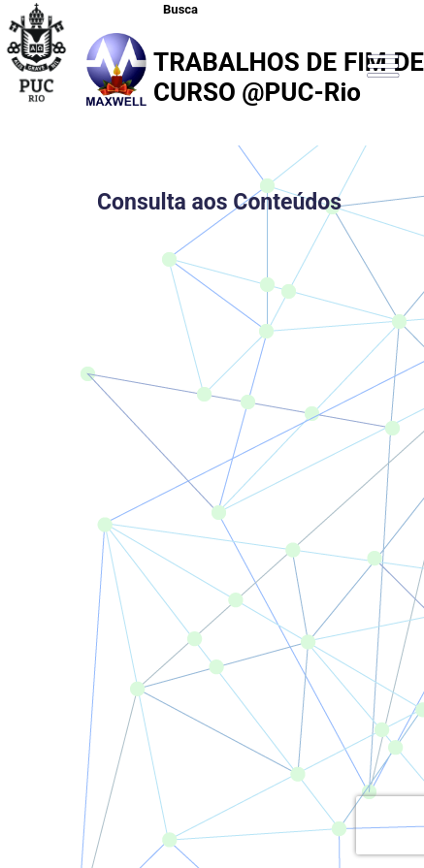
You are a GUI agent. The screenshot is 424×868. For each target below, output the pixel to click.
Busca (180, 9)
